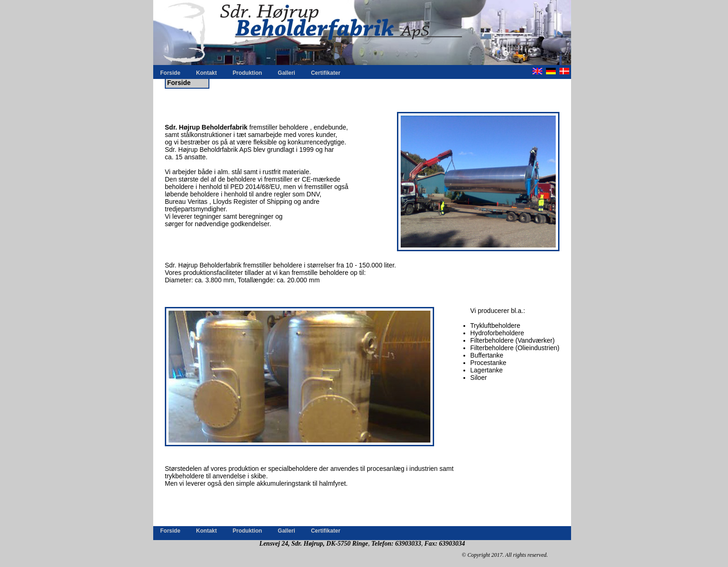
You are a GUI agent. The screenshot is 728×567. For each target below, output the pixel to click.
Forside (170, 73)
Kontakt (206, 73)
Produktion (247, 73)
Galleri (286, 73)
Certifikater (326, 73)
